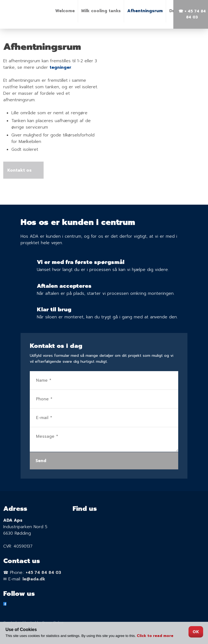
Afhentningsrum (145, 11)
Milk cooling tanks (101, 11)
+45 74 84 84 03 (43, 573)
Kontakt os (21, 170)
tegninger (60, 67)
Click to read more (155, 636)
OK (196, 632)
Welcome (65, 11)
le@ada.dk (34, 579)
